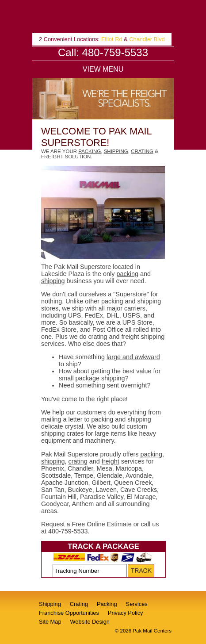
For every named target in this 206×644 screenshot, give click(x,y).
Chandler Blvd (147, 39)
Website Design (90, 622)
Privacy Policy (126, 613)
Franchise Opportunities (69, 613)
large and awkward (133, 357)
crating (142, 151)
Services (137, 604)
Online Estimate (109, 524)
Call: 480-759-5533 (103, 52)
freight (52, 157)
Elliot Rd (112, 39)
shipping (116, 151)
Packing (107, 604)
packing (90, 151)
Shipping (50, 604)
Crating (79, 604)
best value (137, 371)
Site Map (50, 622)
